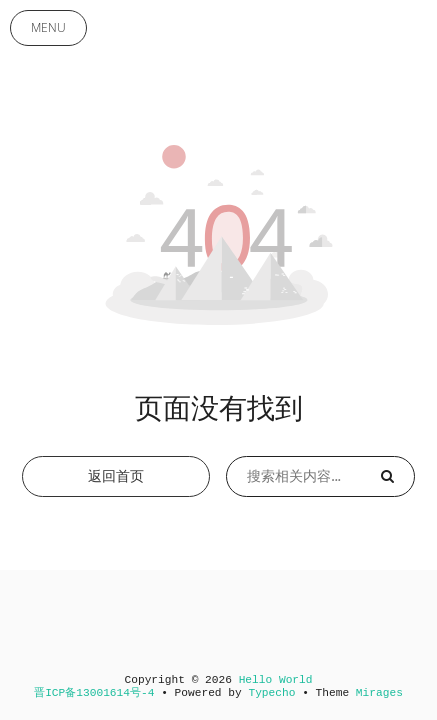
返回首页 (116, 476)
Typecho (271, 693)
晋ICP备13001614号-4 (94, 693)
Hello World (276, 680)
